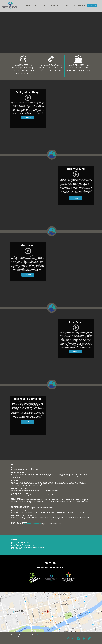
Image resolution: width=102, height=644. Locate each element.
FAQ (73, 5)
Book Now (28, 117)
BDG (38, 635)
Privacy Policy (15, 636)
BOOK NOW (92, 5)
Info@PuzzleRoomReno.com (32, 524)
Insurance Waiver (23, 636)
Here (19, 549)
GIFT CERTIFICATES (41, 5)
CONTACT (82, 5)
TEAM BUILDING (56, 5)
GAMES (29, 5)
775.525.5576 (20, 544)
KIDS (67, 5)
